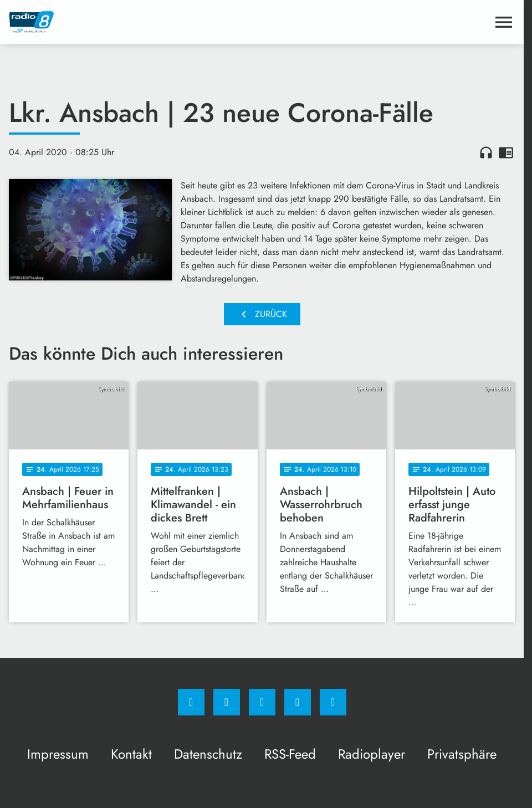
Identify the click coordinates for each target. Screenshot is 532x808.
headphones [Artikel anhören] (486, 152)
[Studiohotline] (298, 702)
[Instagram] (227, 702)
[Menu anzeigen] (504, 22)
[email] (333, 702)
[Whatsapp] (262, 702)
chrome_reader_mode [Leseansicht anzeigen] (506, 152)
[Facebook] (191, 702)
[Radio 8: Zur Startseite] (135, 22)
